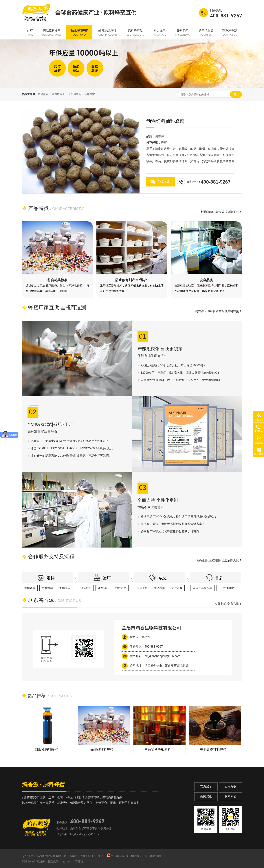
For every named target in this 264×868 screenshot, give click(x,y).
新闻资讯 (206, 796)
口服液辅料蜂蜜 (46, 749)
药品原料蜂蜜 (52, 33)
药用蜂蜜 (90, 94)
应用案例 (230, 786)
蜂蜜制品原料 (107, 33)
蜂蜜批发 (43, 94)
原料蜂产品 (135, 33)
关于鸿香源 (206, 33)
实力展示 (159, 33)
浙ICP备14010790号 (92, 856)
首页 (30, 33)
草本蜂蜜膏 (58, 94)
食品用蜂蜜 (75, 94)
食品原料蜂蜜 (79, 33)
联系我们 (230, 796)
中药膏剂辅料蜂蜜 (213, 749)
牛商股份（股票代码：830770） (53, 862)
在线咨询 (164, 182)
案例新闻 (182, 33)
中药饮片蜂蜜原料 (158, 749)
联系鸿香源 (230, 33)
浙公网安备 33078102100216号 (127, 856)
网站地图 (155, 856)
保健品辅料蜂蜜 (102, 749)
